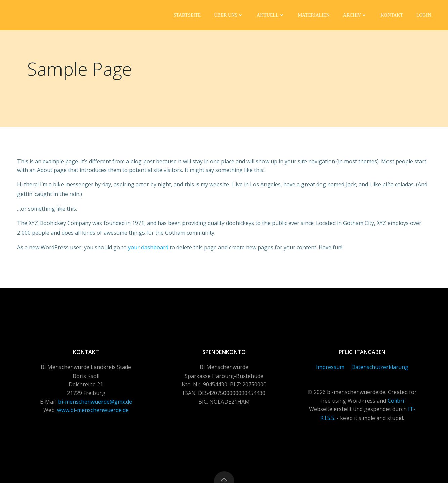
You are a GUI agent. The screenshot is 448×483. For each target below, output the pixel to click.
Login (424, 15)
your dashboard (148, 247)
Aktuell (271, 15)
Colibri (396, 401)
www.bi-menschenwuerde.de (93, 410)
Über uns (229, 15)
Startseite (187, 15)
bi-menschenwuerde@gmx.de (95, 402)
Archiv (355, 15)
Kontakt (392, 15)
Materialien (314, 15)
